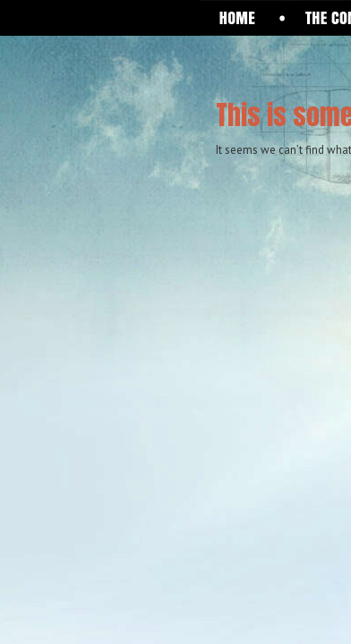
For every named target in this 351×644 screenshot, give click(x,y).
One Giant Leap (118, 77)
